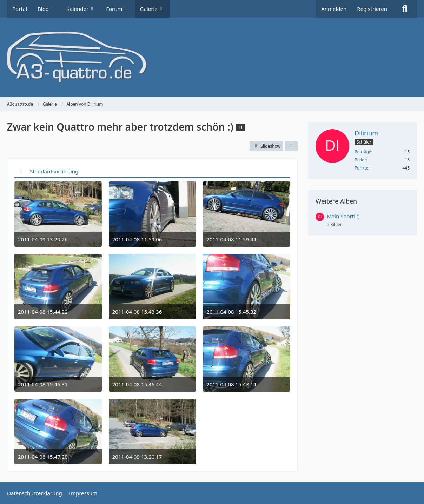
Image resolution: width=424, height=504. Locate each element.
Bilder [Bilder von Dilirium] (360, 160)
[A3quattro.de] (212, 57)
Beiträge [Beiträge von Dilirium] (363, 152)
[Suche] (405, 9)
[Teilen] (291, 146)
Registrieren (372, 9)
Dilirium (366, 133)
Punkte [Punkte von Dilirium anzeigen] (362, 168)
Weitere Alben (336, 201)
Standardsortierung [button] (54, 171)
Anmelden (334, 9)
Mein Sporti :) (343, 216)
